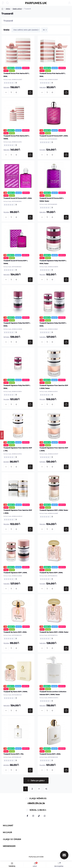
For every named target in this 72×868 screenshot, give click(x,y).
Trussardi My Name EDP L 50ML (51, 573)
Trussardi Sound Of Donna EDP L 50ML (54, 136)
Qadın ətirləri (17, 9)
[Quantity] (11, 92)
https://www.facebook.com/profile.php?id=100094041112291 (27, 816)
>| (46, 789)
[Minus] (6, 92)
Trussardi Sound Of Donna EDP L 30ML (18, 198)
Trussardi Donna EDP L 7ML (14, 754)
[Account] (69, 3)
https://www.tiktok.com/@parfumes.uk (39, 816)
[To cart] (30, 92)
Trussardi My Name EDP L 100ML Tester (54, 632)
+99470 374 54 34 (36, 803)
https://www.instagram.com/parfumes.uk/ (33, 816)
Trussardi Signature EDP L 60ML (15, 573)
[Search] (7, 3)
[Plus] (16, 92)
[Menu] (3, 3)
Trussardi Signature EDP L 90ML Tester (54, 510)
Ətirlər (8, 9)
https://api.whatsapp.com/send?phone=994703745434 (45, 816)
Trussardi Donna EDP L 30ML (50, 754)
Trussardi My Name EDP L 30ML (15, 632)
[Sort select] (26, 30)
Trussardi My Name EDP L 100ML (15, 692)
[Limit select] (45, 30)
